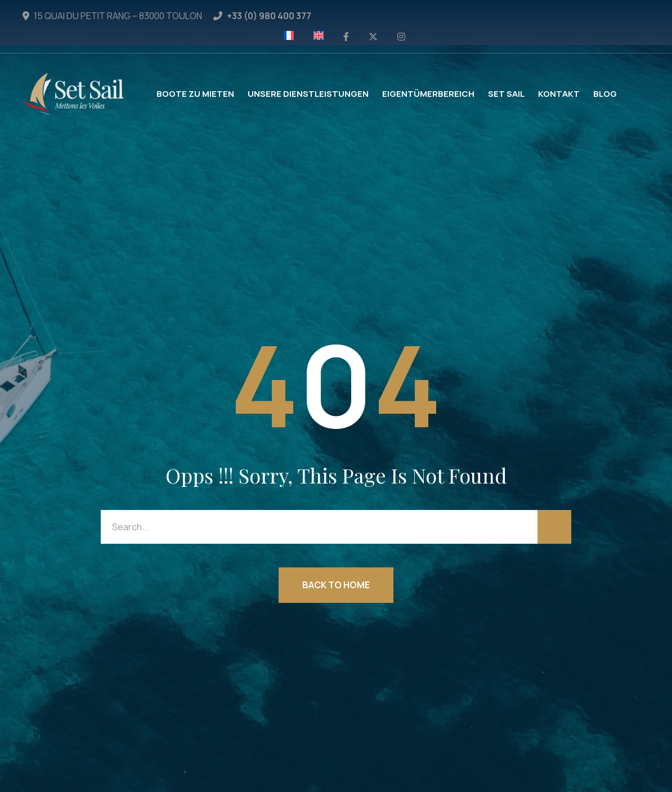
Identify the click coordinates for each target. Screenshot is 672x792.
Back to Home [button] (336, 585)
